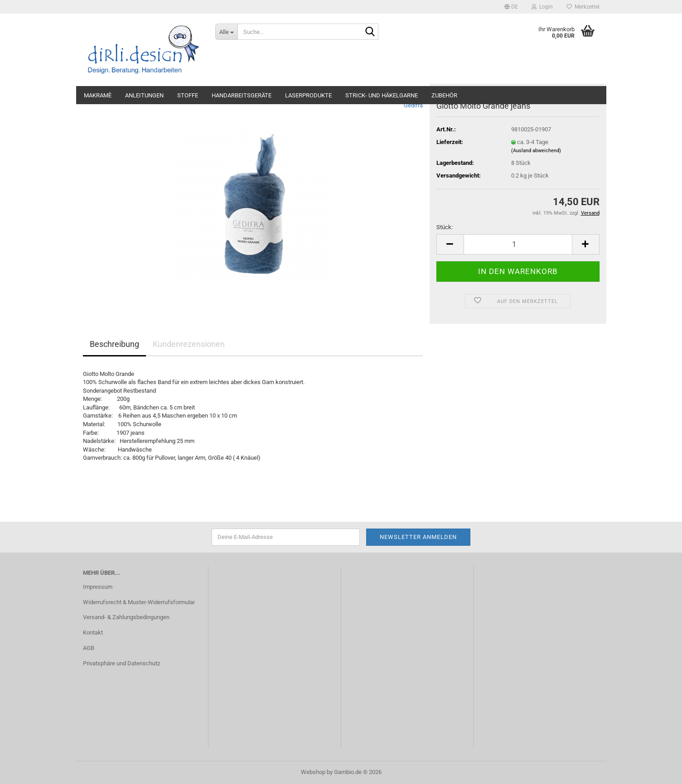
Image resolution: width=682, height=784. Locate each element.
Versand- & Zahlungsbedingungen (126, 617)
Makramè (98, 95)
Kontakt (93, 632)
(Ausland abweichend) (536, 151)
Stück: (445, 227)
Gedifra (413, 105)
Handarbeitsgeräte (242, 95)
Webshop (313, 772)
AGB (89, 648)
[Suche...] (226, 32)
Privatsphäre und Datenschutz (121, 663)
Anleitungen (144, 95)
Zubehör (444, 95)
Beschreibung (114, 344)
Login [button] (542, 7)
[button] (511, 7)
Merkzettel (583, 7)
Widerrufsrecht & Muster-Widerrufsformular (139, 602)
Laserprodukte (308, 95)
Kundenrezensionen (189, 344)
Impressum (98, 587)
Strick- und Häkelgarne (382, 95)
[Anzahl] (518, 244)
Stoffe (188, 95)
